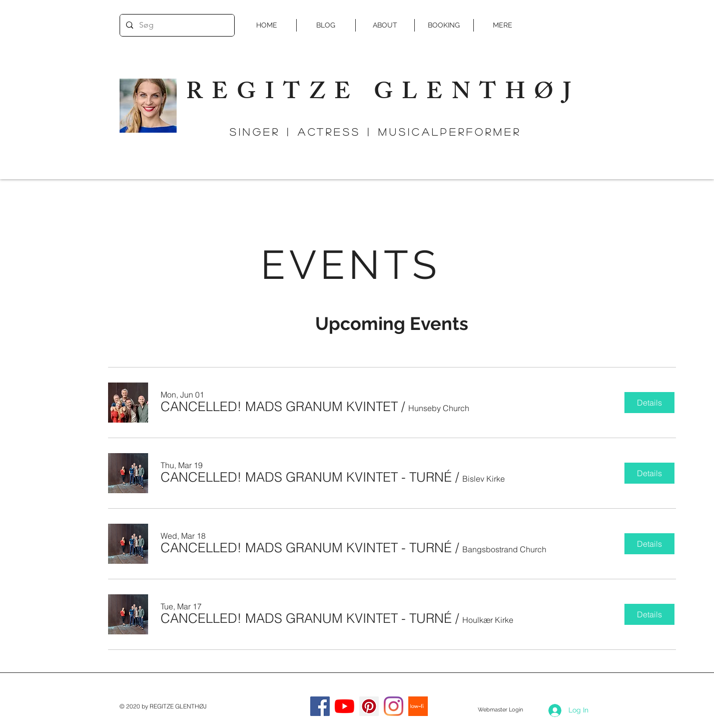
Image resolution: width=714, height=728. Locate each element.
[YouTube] (344, 706)
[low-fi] (418, 706)
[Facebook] (320, 706)
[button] (279, 407)
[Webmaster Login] (501, 710)
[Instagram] (394, 706)
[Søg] (176, 25)
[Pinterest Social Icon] (369, 706)
